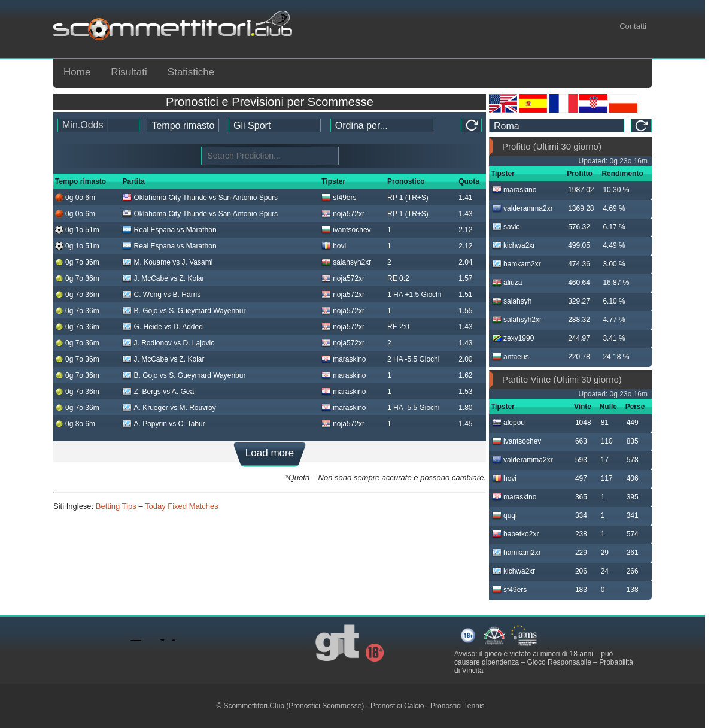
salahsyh (512, 301)
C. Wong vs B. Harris (161, 295)
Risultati (129, 72)
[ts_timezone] (557, 126)
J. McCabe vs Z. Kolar (163, 278)
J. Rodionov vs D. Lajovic (168, 343)
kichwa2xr (514, 245)
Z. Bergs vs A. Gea (158, 392)
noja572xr (343, 214)
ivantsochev (346, 230)
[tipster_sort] (382, 125)
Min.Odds (83, 125)
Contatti (633, 26)
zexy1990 (513, 338)
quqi (505, 515)
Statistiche (191, 72)
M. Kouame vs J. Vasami (167, 262)
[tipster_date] (183, 125)
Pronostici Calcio (397, 706)
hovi (334, 246)
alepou (508, 423)
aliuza (507, 283)
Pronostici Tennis (458, 706)
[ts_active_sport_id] (275, 125)
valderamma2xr (522, 208)
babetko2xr (515, 534)
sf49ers (339, 198)
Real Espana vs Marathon (169, 230)
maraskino (344, 359)
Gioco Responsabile (559, 662)
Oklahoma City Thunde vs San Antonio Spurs (200, 198)
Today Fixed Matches (182, 506)
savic (506, 227)
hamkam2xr (516, 264)
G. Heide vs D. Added (162, 327)
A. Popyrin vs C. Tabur (163, 424)
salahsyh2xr (346, 262)
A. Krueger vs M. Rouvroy (169, 408)
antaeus (511, 357)
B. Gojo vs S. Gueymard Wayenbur (184, 311)
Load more (270, 453)
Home (77, 72)
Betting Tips (116, 506)
